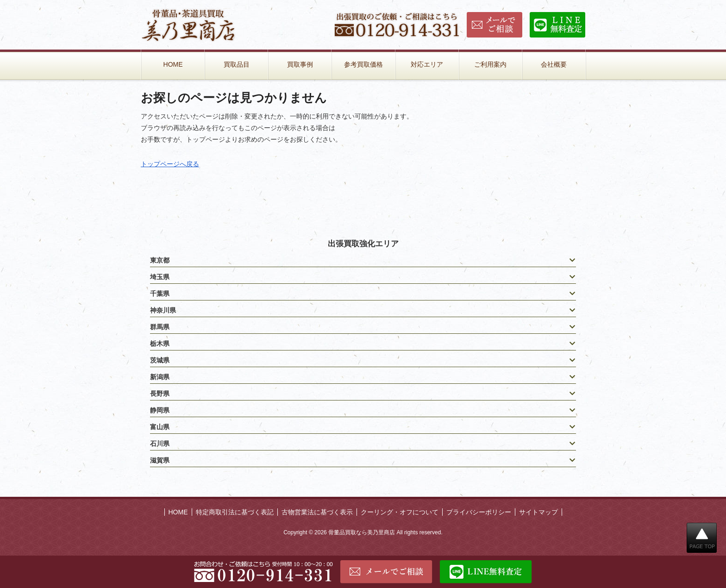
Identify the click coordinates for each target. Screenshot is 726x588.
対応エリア (427, 64)
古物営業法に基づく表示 (317, 512)
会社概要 (554, 64)
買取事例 (300, 64)
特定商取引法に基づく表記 (235, 512)
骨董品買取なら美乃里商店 (362, 532)
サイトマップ (538, 512)
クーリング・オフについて (400, 512)
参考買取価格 (363, 64)
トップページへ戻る (170, 164)
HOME (173, 64)
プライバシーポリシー (479, 512)
